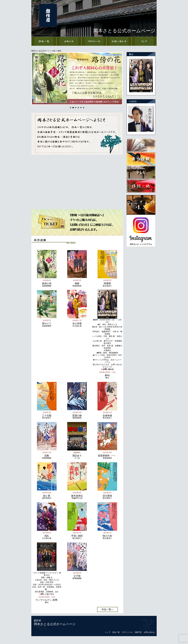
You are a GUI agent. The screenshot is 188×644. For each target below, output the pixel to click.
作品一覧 (116, 632)
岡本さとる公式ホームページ (55, 624)
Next (119, 79)
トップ (108, 632)
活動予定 (138, 632)
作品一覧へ (107, 609)
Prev (35, 79)
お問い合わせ (149, 632)
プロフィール (127, 632)
